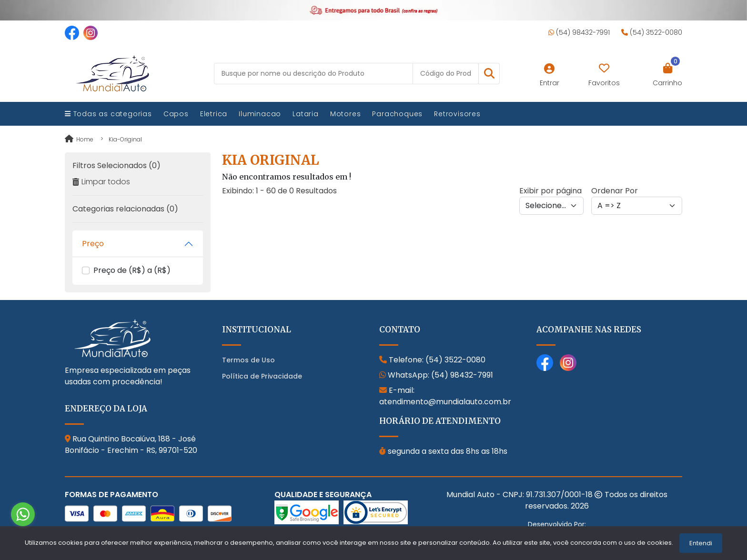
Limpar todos (101, 182)
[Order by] (637, 206)
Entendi (701, 543)
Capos (176, 114)
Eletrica (214, 114)
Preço (93, 244)
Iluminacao (260, 114)
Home (79, 139)
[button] (489, 74)
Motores (346, 114)
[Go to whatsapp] (23, 514)
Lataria (306, 114)
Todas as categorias (108, 114)
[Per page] (551, 206)
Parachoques (397, 114)
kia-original (125, 139)
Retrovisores (457, 114)
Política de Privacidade (262, 376)
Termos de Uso (248, 360)
